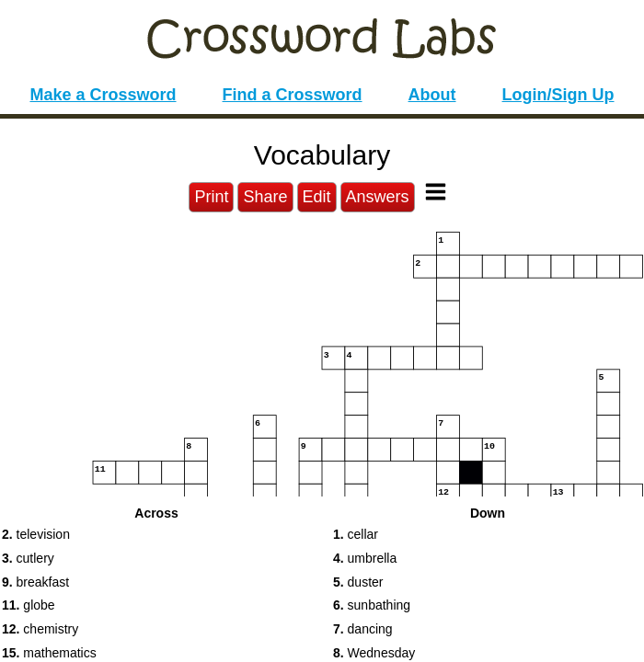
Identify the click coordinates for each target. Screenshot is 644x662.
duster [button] (358, 582)
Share (265, 197)
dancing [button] (363, 629)
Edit (317, 197)
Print (211, 197)
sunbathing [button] (372, 605)
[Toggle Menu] (436, 192)
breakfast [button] (35, 582)
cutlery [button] (28, 558)
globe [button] (29, 605)
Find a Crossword (293, 95)
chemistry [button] (40, 629)
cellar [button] (356, 534)
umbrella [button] (365, 558)
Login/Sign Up (558, 95)
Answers (378, 197)
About (432, 95)
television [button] (36, 534)
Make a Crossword (103, 95)
